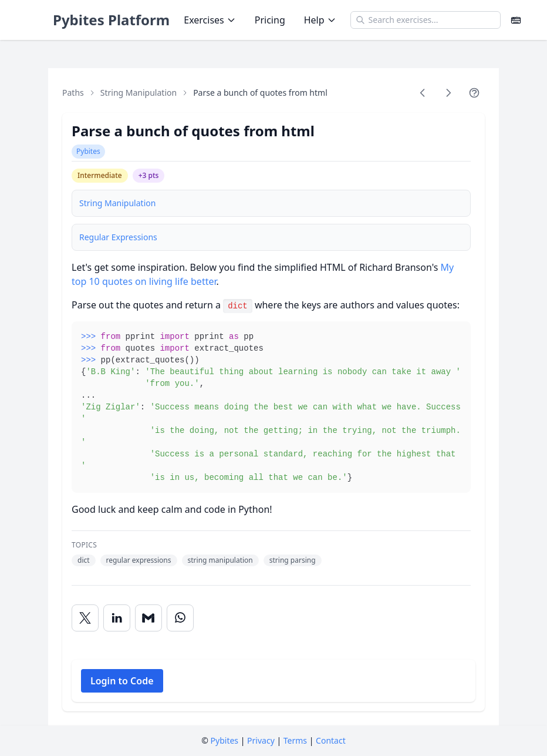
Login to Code (122, 681)
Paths (73, 93)
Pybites (88, 151)
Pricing (270, 20)
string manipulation (220, 560)
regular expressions (139, 560)
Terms (295, 740)
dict (84, 560)
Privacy (261, 740)
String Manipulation (139, 93)
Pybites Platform (111, 20)
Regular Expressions (118, 237)
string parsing (293, 560)
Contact (331, 740)
